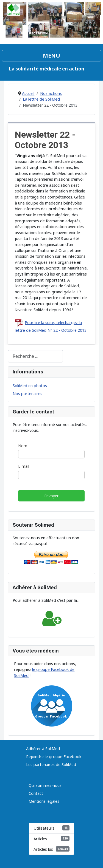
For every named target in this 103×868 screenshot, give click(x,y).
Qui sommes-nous (45, 785)
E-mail (24, 466)
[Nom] (51, 454)
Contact (36, 793)
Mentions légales (44, 801)
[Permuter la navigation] (51, 56)
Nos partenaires (27, 394)
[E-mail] (51, 475)
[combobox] (35, 356)
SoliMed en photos (30, 386)
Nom (23, 446)
